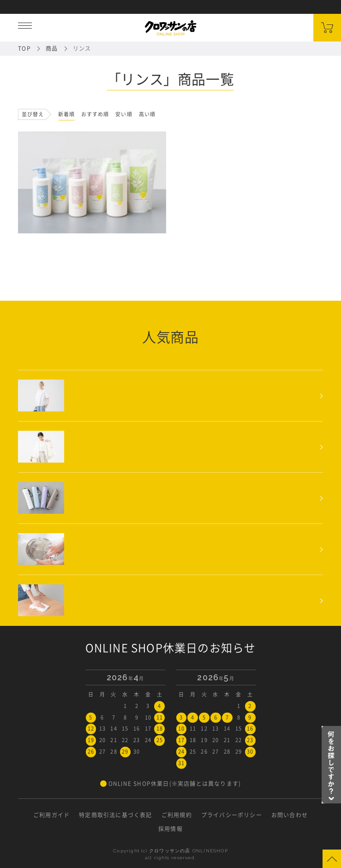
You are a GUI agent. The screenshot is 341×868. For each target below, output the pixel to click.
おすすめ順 (95, 114)
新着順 (66, 114)
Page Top (332, 859)
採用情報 (170, 829)
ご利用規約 (177, 815)
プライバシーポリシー (232, 815)
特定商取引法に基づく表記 (115, 815)
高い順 (147, 114)
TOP (24, 48)
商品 (52, 48)
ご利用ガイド (51, 815)
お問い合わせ (290, 815)
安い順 (124, 114)
